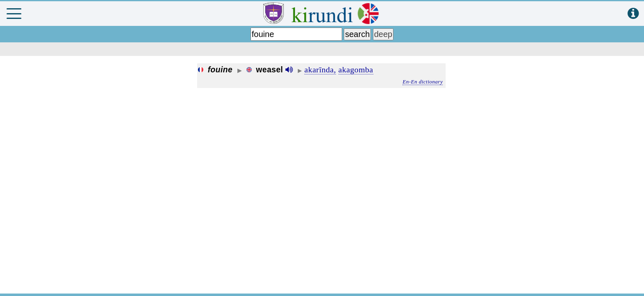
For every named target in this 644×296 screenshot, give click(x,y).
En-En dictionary (423, 82)
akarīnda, (320, 69)
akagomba (356, 69)
